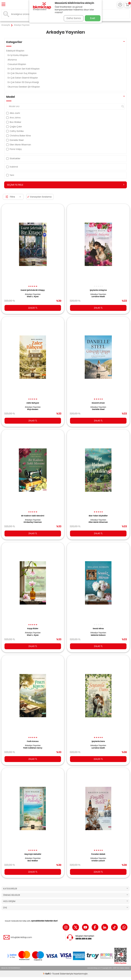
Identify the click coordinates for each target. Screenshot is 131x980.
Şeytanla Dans (98, 741)
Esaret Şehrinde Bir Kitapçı (33, 290)
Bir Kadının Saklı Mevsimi (33, 516)
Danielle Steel (98, 409)
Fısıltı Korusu (33, 741)
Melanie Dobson (98, 635)
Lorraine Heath (98, 297)
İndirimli (12, 167)
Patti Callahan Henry (33, 748)
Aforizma (12, 60)
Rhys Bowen (33, 409)
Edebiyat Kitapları (16, 51)
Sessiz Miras (98, 629)
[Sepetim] (127, 5)
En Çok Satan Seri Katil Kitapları (24, 69)
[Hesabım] (120, 5)
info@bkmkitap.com (21, 937)
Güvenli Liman (98, 403)
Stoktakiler (13, 158)
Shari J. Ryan (33, 297)
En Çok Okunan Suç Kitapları (22, 73)
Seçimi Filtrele (65, 185)
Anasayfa (6, 25)
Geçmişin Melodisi (33, 854)
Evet (93, 18)
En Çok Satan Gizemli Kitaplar (23, 78)
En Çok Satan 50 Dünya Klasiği (24, 82)
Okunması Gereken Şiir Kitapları (24, 87)
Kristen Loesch (98, 861)
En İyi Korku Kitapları (18, 55)
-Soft (47, 974)
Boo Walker (33, 861)
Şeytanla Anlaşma (98, 290)
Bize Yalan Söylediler (98, 516)
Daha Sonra (74, 18)
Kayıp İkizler (33, 629)
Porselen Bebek (98, 854)
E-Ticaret (55, 974)
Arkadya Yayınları (33, 294)
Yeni (10, 175)
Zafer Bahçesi (33, 403)
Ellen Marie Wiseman (98, 522)
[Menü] (3, 5)
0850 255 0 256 (84, 939)
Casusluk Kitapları (17, 64)
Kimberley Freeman (33, 522)
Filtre (13, 197)
